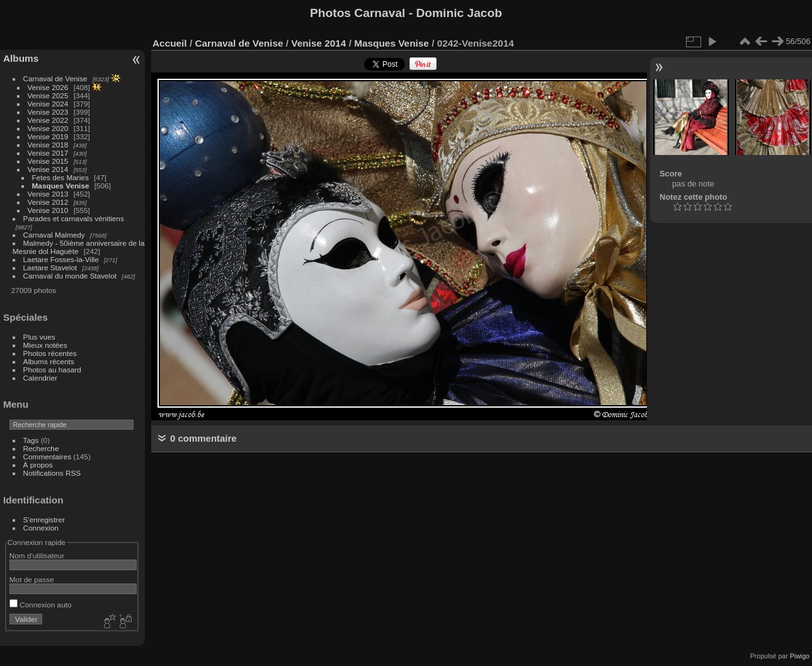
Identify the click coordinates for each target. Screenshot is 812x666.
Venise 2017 (48, 153)
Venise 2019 (48, 136)
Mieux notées (45, 345)
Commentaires (48, 456)
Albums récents (49, 361)
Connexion (41, 528)
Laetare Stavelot (50, 267)
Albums (21, 58)
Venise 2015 (48, 161)
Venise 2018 (48, 145)
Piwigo (800, 656)
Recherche (41, 448)
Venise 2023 (48, 112)
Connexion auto (41, 605)
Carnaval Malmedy (54, 235)
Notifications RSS (52, 473)
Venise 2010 (48, 210)
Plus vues (39, 337)
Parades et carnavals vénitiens (74, 218)
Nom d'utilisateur (37, 555)
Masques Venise (61, 186)
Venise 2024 (48, 104)
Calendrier (40, 378)
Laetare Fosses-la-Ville (61, 259)
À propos (38, 465)
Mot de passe (32, 579)
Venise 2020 (48, 128)
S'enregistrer (44, 520)
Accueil (170, 43)
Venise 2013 (48, 194)
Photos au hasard (52, 370)
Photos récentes (50, 353)
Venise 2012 (48, 202)
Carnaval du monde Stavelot (70, 276)
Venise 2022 (48, 120)
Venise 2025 (48, 95)
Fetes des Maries (60, 177)
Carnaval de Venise (55, 78)
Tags (31, 440)
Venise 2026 (48, 87)
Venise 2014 (48, 169)
